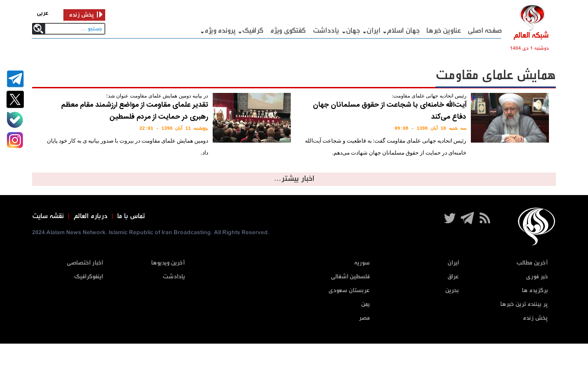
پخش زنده (535, 318)
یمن (365, 304)
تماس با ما (131, 216)
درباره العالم (90, 216)
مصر (364, 318)
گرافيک (253, 31)
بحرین (452, 290)
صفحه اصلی (485, 31)
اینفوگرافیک (88, 277)
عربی (43, 13)
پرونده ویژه (220, 31)
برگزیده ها (535, 290)
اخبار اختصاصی (85, 263)
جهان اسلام (403, 31)
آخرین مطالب (532, 263)
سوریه (362, 263)
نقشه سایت (48, 216)
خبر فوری (537, 277)
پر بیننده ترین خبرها (524, 304)
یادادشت (174, 277)
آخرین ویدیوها (168, 263)
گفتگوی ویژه (288, 31)
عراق (453, 277)
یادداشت (326, 31)
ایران (373, 31)
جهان (353, 31)
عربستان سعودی (349, 290)
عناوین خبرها (444, 31)
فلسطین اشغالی (350, 277)
